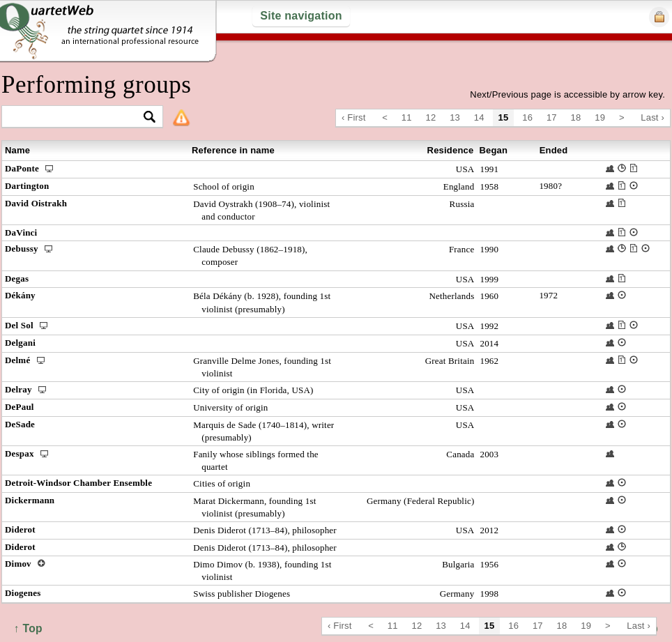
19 (600, 117)
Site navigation (301, 16)
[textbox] (76, 117)
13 (455, 117)
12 (431, 117)
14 (479, 117)
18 (576, 117)
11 (407, 117)
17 (552, 117)
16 (527, 117)
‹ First (354, 117)
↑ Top (28, 628)
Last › (652, 117)
